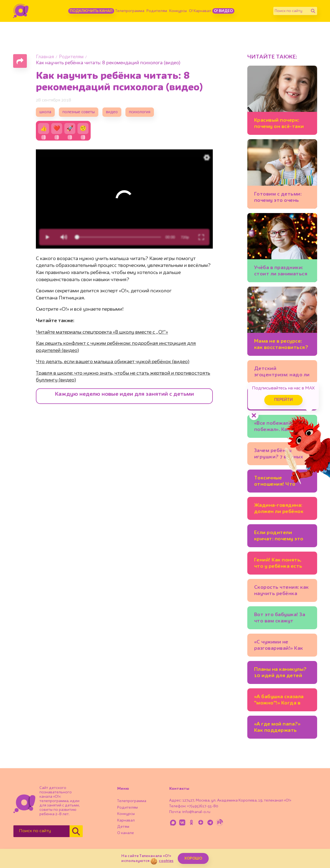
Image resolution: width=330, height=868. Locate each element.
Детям (123, 827)
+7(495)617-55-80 (203, 806)
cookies (166, 861)
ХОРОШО (193, 858)
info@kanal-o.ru (196, 812)
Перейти (283, 400)
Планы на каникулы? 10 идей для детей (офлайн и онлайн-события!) (280, 673)
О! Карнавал (200, 11)
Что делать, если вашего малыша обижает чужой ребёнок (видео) (113, 362)
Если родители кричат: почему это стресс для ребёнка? (281, 537)
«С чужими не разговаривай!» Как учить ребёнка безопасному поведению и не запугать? (279, 646)
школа (45, 112)
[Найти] (313, 11)
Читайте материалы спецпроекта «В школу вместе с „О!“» (102, 332)
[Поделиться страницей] (20, 61)
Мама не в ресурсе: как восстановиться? (281, 344)
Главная (45, 57)
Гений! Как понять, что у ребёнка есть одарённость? (278, 564)
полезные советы (79, 112)
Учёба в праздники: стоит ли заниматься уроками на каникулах (281, 272)
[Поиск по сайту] (291, 11)
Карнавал (126, 820)
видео (112, 112)
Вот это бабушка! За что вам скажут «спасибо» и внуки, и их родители (280, 619)
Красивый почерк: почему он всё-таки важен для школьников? (279, 124)
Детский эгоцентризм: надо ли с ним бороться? (282, 373)
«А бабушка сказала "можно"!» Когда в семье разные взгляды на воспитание (282, 701)
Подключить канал (91, 11)
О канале (126, 833)
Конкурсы (178, 11)
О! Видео (223, 11)
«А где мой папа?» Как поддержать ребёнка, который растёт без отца (277, 728)
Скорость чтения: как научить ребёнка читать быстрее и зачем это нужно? (282, 591)
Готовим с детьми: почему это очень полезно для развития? (278, 198)
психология (140, 112)
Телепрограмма (130, 11)
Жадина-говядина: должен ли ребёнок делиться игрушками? (279, 509)
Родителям (157, 11)
